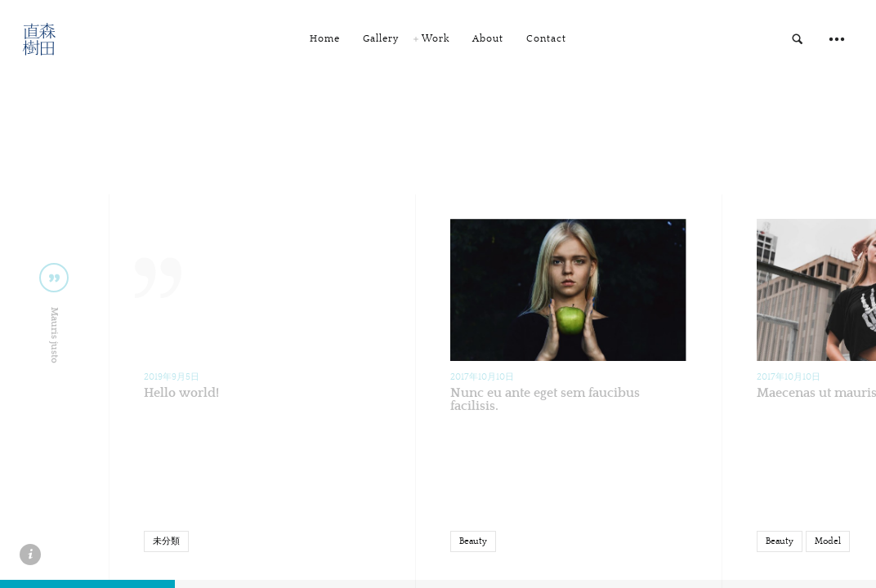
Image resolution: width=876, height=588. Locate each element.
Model (828, 541)
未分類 (166, 541)
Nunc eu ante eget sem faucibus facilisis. (545, 399)
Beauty (473, 541)
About (488, 39)
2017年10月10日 (482, 377)
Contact (546, 39)
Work (436, 39)
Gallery (381, 39)
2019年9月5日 (172, 377)
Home (325, 39)
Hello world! (181, 393)
